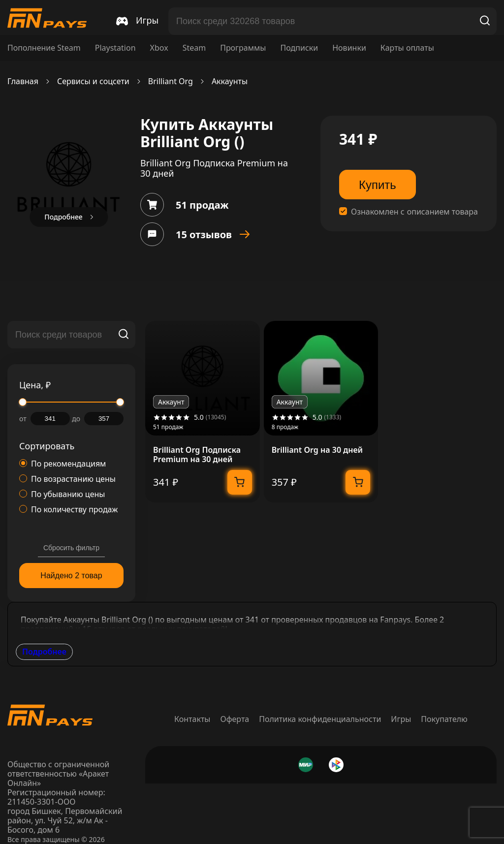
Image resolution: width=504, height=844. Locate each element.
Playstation (115, 48)
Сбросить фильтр (71, 548)
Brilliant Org (171, 81)
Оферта (235, 719)
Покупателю (444, 719)
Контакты (192, 719)
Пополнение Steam (44, 48)
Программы (243, 48)
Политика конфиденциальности (320, 719)
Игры (401, 719)
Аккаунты (230, 81)
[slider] (23, 402)
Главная (23, 81)
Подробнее (44, 652)
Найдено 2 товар (71, 576)
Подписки (299, 48)
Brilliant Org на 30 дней (317, 450)
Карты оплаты (407, 48)
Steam (194, 48)
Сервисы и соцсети (93, 81)
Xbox (159, 48)
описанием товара (442, 212)
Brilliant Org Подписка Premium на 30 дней (197, 455)
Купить (378, 185)
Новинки (349, 48)
